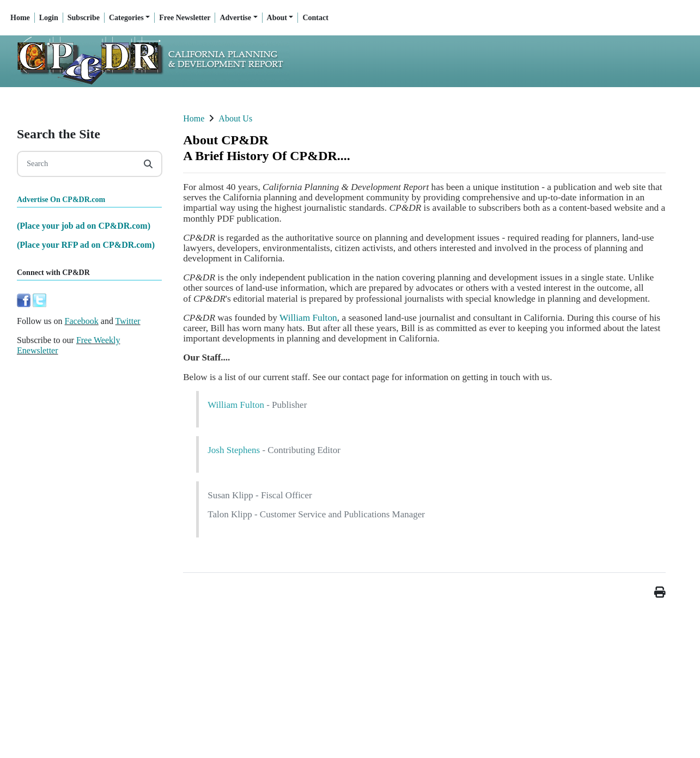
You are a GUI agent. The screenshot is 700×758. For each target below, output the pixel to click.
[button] (660, 592)
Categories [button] (126, 18)
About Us (235, 118)
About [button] (277, 18)
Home (20, 18)
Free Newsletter (185, 18)
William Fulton (308, 318)
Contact (315, 18)
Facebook (82, 321)
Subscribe (84, 18)
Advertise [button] (235, 18)
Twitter (128, 321)
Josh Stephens (234, 450)
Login (49, 18)
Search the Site (59, 134)
